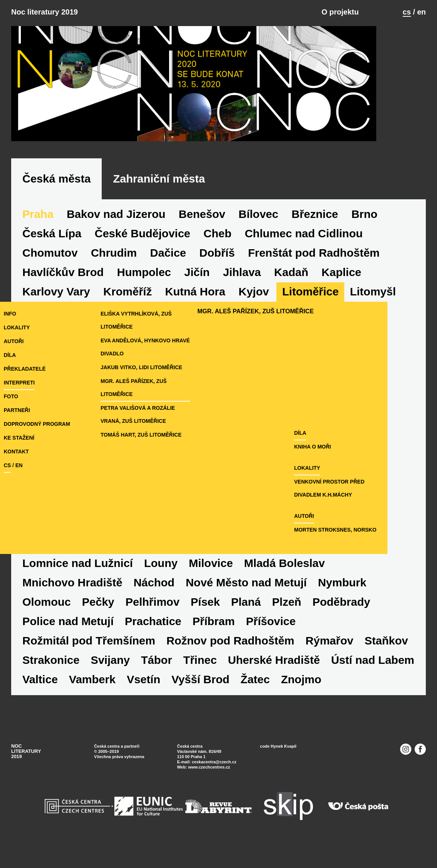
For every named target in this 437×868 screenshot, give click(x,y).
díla (10, 371)
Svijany (110, 676)
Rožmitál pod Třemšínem (89, 656)
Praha (38, 230)
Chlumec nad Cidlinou (304, 249)
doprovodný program (37, 440)
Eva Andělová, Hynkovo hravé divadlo (158, 363)
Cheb (217, 249)
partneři (17, 426)
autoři (14, 357)
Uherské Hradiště (274, 676)
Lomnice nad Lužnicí (78, 579)
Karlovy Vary (56, 307)
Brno (364, 230)
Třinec (200, 676)
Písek (205, 617)
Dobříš (217, 268)
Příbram (214, 637)
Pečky (98, 617)
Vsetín (143, 695)
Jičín (197, 288)
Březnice (315, 230)
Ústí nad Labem (373, 676)
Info (10, 329)
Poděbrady (341, 617)
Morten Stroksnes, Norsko (372, 545)
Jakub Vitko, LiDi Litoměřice (154, 383)
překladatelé (25, 384)
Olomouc (47, 617)
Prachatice (153, 637)
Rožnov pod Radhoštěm (230, 656)
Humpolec (144, 288)
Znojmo (301, 695)
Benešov (202, 230)
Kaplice (341, 288)
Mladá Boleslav (284, 579)
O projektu (340, 12)
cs (407, 12)
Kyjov (254, 307)
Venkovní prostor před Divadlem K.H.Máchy (381, 504)
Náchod (154, 598)
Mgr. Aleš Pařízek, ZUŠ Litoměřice (163, 397)
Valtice (40, 695)
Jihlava (242, 288)
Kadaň (291, 288)
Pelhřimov (153, 617)
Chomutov (50, 268)
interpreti (19, 398)
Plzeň (286, 617)
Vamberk (92, 695)
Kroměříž (127, 307)
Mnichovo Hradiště (72, 598)
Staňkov (386, 656)
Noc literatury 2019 (45, 12)
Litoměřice (310, 307)
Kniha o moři (350, 462)
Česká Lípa (52, 249)
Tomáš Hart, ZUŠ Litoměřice (153, 437)
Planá (246, 617)
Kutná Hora (195, 307)
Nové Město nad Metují (246, 598)
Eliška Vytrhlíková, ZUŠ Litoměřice (148, 336)
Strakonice (51, 676)
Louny (161, 579)
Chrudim (114, 268)
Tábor (156, 676)
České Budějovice (142, 249)
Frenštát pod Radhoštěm (314, 268)
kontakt (16, 467)
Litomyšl (373, 307)
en (422, 12)
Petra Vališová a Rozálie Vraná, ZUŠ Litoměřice (161, 417)
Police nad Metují (68, 637)
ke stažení (19, 453)
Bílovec (258, 230)
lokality (17, 343)
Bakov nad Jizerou (116, 230)
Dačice (168, 268)
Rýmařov (329, 656)
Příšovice (271, 637)
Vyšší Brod (200, 695)
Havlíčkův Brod (63, 288)
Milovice (211, 579)
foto (11, 412)
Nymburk (342, 598)
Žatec (255, 695)
